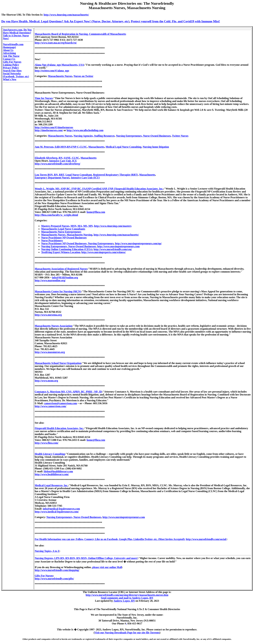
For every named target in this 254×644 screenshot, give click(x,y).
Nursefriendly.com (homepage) (13, 46)
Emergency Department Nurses (52, 178)
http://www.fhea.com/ (47, 443)
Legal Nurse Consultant (79, 175)
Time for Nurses (44, 98)
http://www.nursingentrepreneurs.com (118, 246)
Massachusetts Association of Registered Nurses (61, 269)
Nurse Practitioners (52, 241)
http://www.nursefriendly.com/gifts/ (54, 579)
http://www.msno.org (46, 381)
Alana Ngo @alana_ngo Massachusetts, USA (59, 65)
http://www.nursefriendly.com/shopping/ (57, 570)
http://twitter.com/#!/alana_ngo (52, 71)
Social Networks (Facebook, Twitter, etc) (16, 75)
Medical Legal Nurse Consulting (124, 147)
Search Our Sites (12, 71)
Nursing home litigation (156, 147)
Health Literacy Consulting (50, 454)
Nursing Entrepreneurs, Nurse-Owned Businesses (143, 136)
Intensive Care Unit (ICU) (85, 178)
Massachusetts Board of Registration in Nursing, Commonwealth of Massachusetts (80, 34)
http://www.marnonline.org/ (50, 280)
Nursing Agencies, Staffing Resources (94, 136)
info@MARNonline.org (65, 277)
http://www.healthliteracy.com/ (52, 474)
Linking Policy (11, 65)
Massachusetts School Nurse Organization (58, 363)
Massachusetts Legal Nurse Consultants (63, 229)
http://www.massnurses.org (50, 352)
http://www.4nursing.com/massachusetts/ (66, 15)
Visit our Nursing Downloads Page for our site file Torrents (127, 633)
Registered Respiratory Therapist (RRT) (116, 175)
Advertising (9, 53)
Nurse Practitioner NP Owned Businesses (64, 238)
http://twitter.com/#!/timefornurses (54, 127)
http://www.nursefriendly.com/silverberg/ (58, 164)
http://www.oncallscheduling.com (85, 130)
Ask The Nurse (11, 56)
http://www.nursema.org (48, 315)
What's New (10, 79)
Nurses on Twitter (83, 76)
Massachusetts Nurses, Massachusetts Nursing (67, 235)
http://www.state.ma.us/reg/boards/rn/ (56, 43)
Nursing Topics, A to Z (47, 551)
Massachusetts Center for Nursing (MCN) (58, 291)
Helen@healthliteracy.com (58, 471)
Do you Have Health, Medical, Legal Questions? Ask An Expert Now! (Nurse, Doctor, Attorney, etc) (65, 21)
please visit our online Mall (107, 567)
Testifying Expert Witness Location (61, 252)
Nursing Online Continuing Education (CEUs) (67, 249)
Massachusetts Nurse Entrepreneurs (61, 232)
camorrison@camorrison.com (60, 403)
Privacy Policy (11, 68)
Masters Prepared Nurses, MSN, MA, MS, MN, (67, 226)
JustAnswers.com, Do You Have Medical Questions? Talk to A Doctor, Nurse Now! (17, 34)
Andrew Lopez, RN (124, 601)
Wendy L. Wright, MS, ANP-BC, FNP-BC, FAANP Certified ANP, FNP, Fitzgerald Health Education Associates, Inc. (99, 189)
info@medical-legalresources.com (61, 509)
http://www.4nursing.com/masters (113, 226)
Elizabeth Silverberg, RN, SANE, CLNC (57, 158)
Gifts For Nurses (12, 62)
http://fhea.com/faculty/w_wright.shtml (56, 215)
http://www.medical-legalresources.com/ (57, 512)
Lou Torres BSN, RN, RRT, (50, 175)
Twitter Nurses (180, 136)
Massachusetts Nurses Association (53, 326)
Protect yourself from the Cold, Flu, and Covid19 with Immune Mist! (175, 21)
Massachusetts (96, 147)
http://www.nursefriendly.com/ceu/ (113, 249)
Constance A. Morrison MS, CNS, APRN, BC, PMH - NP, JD (68, 392)
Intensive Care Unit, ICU (63, 161)
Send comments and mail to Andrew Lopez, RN (127, 598)
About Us (8, 50)
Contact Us (9, 59)
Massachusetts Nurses (60, 76)
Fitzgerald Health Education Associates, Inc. (59, 428)
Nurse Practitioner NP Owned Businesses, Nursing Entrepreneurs (77, 243)
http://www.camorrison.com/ (51, 406)
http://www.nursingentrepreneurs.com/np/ (138, 243)
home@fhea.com (96, 212)
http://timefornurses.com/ (49, 130)
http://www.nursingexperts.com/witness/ (104, 252)
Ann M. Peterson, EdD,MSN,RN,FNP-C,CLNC (61, 147)
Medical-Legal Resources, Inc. (51, 485)
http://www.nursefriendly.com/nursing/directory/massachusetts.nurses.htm (127, 595)
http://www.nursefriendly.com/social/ (206, 539)
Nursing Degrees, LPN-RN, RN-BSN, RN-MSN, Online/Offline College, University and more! (86, 558)
